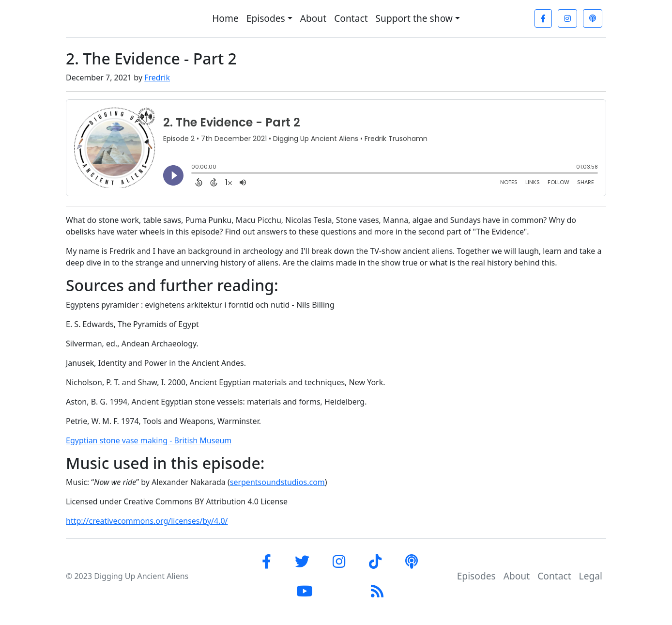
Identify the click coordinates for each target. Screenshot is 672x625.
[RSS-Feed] (377, 591)
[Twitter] (302, 561)
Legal (591, 576)
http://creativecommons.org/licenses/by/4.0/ (147, 521)
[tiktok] (375, 561)
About (313, 18)
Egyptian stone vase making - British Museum (149, 440)
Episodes (476, 576)
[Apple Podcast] (593, 18)
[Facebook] (543, 18)
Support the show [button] (414, 18)
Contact (351, 18)
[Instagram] (567, 18)
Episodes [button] (266, 18)
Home (225, 18)
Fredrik (157, 78)
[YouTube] (305, 591)
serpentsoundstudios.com (277, 482)
